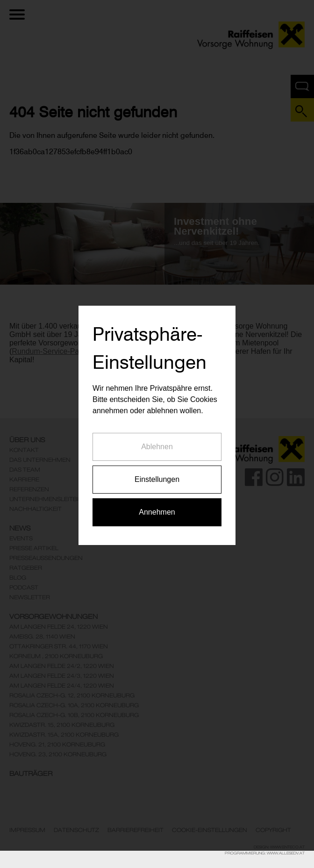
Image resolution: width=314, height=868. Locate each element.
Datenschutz (76, 830)
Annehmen (157, 501)
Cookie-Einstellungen (210, 830)
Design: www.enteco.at (279, 847)
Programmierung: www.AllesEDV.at (265, 853)
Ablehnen (157, 435)
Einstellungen (157, 468)
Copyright (273, 830)
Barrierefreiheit (136, 830)
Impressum (27, 830)
